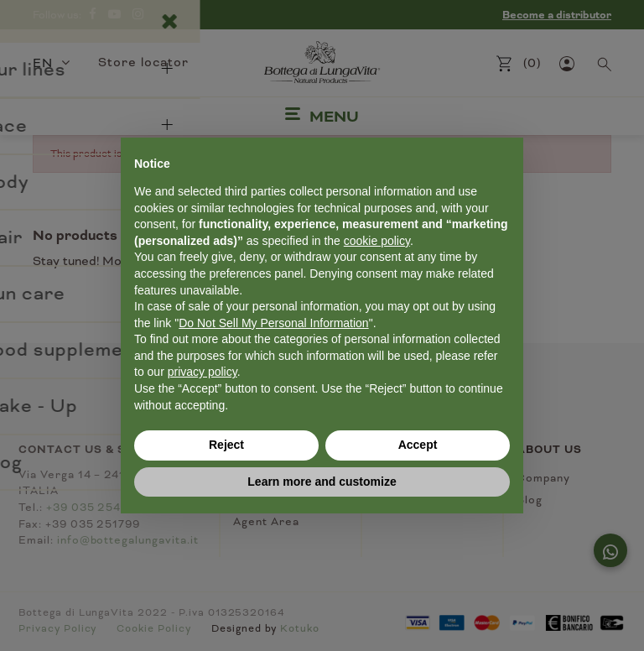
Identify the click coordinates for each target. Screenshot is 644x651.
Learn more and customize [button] (322, 482)
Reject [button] (226, 445)
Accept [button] (418, 445)
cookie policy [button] (377, 241)
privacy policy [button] (203, 372)
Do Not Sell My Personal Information (273, 323)
